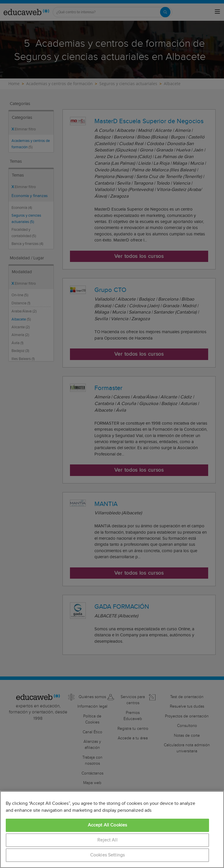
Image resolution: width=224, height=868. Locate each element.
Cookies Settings (108, 855)
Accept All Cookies (108, 825)
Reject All (107, 840)
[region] (112, 829)
